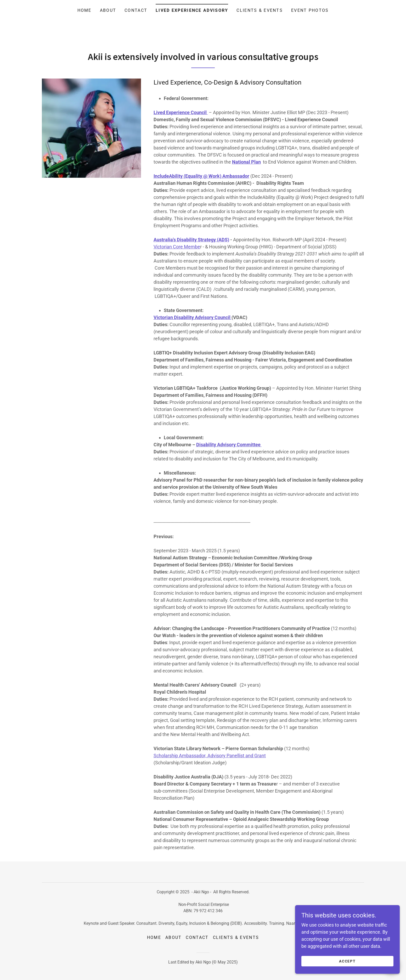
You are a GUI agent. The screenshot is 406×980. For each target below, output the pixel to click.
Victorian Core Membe (177, 247)
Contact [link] (136, 10)
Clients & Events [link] (260, 10)
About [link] (108, 10)
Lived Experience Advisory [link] (192, 10)
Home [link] (84, 10)
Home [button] (154, 937)
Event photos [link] (310, 10)
